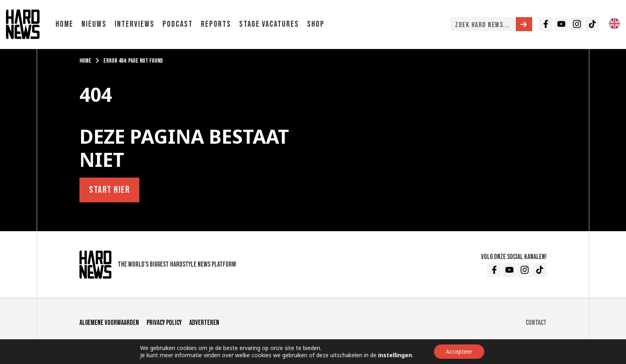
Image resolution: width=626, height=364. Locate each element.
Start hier (109, 190)
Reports (216, 24)
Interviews (135, 24)
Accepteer (459, 351)
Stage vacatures (269, 24)
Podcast (178, 24)
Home (64, 24)
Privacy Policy (164, 323)
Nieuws (94, 24)
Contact (536, 323)
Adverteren (204, 323)
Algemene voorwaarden (109, 323)
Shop (316, 24)
